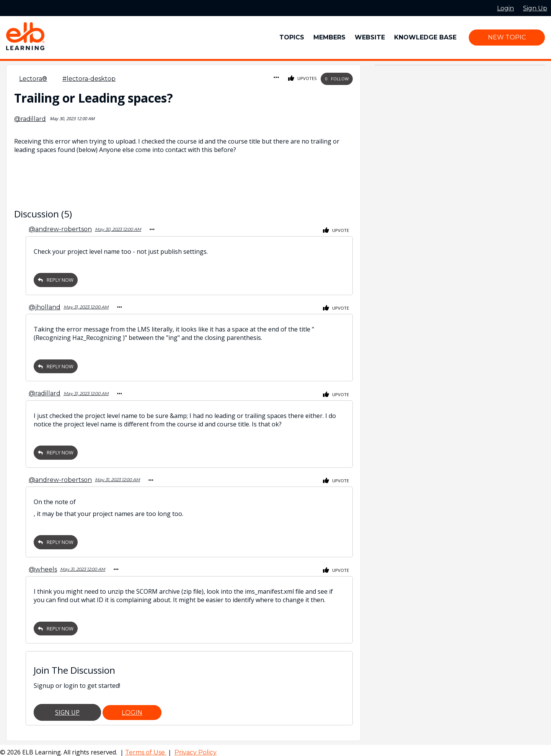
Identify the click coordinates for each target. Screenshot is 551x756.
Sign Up (67, 709)
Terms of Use (146, 749)
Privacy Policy (196, 749)
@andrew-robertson (60, 229)
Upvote (336, 230)
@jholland (45, 306)
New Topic (507, 37)
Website (370, 37)
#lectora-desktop (89, 79)
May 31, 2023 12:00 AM (86, 306)
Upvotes (302, 79)
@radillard (30, 119)
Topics (292, 37)
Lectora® (33, 79)
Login (132, 709)
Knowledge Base (425, 37)
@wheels (43, 566)
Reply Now (56, 279)
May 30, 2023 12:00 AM (118, 229)
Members (329, 37)
